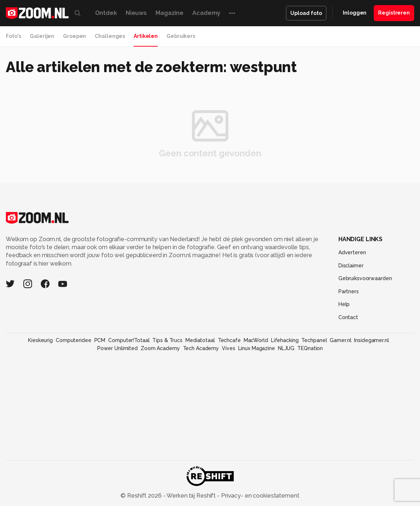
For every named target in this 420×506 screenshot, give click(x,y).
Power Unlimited (117, 348)
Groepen (74, 36)
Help (344, 304)
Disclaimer (351, 266)
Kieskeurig (40, 340)
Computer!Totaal (129, 340)
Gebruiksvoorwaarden (365, 278)
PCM (100, 340)
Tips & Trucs (167, 340)
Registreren (394, 13)
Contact (348, 317)
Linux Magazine (257, 348)
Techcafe (229, 340)
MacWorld (256, 340)
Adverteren (352, 252)
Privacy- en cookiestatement (260, 496)
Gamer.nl (340, 340)
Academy (206, 13)
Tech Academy (201, 348)
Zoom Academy (160, 348)
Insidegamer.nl (371, 340)
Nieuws (136, 13)
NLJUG (286, 348)
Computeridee (74, 340)
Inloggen (355, 13)
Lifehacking (285, 340)
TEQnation (310, 348)
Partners (349, 291)
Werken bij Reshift (191, 496)
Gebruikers (181, 36)
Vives (228, 348)
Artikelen (146, 36)
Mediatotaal (200, 340)
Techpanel (314, 340)
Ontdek (106, 13)
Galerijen (42, 36)
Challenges (110, 36)
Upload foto (306, 13)
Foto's (13, 36)
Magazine (170, 13)
